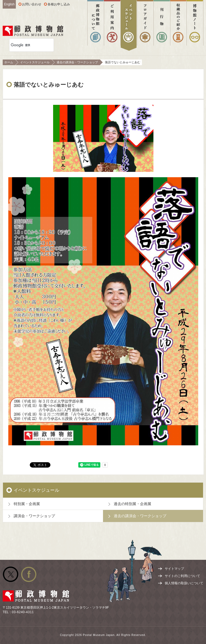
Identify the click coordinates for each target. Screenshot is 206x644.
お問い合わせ (32, 4)
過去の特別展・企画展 (133, 504)
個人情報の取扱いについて (184, 583)
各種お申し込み (59, 4)
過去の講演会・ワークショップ (77, 62)
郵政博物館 (33, 31)
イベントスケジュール (35, 62)
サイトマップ (174, 569)
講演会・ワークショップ (34, 516)
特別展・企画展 (27, 504)
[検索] (25, 45)
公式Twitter (10, 574)
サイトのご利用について (182, 576)
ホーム (9, 62)
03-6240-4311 (23, 612)
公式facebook (29, 574)
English (9, 4)
